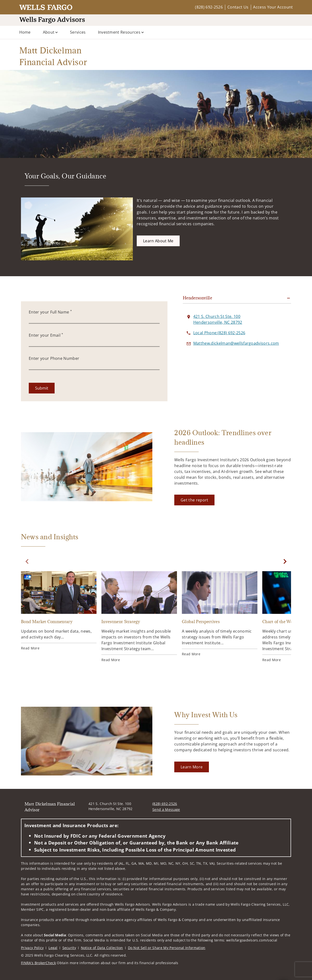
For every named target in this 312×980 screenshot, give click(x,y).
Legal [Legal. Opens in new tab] (53, 948)
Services (78, 32)
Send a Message (166, 809)
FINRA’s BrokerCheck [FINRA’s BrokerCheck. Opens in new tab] (38, 963)
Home (25, 32)
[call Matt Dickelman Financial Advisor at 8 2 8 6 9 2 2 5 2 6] (219, 333)
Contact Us (238, 7)
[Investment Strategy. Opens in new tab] (139, 617)
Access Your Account (273, 7)
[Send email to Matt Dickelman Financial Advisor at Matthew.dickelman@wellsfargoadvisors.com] (236, 343)
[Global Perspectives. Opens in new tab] (220, 614)
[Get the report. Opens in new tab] (194, 500)
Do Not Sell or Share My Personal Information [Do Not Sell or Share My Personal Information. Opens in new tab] (167, 948)
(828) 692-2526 (209, 7)
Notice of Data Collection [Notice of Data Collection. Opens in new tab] (102, 948)
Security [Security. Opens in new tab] (69, 948)
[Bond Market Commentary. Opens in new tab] (59, 611)
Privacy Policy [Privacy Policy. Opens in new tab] (32, 948)
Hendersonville (197, 298)
